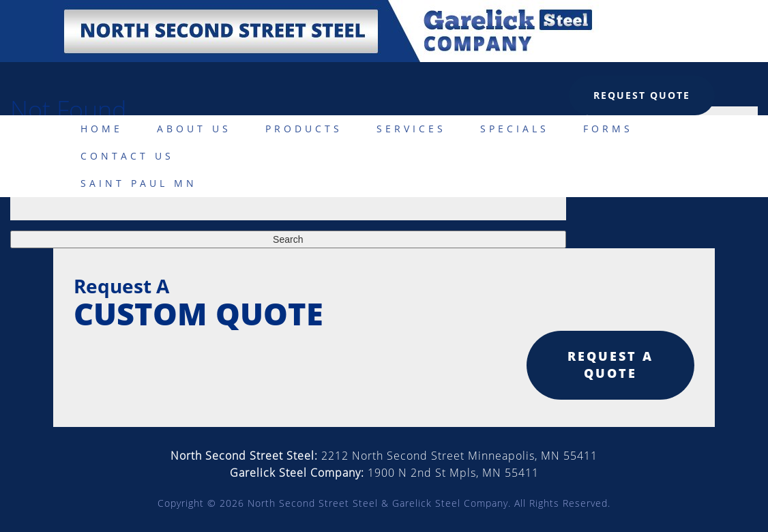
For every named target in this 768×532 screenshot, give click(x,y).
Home (102, 129)
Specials (515, 129)
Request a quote (610, 365)
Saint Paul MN (139, 183)
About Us (194, 129)
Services (411, 129)
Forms (608, 129)
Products (304, 129)
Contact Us (127, 156)
